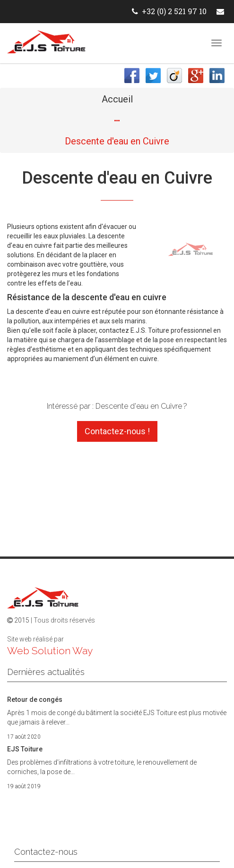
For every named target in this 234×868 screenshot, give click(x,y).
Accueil (117, 99)
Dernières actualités (46, 672)
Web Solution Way (50, 651)
